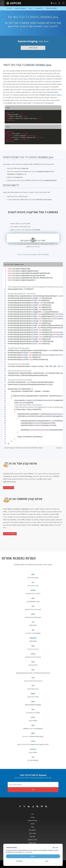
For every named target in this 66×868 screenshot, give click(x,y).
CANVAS (33, 749)
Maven (49, 100)
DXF (33, 670)
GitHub (41, 448)
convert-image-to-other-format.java (15, 448)
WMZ (33, 733)
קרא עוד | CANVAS (10, 534)
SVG (33, 678)
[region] (33, 356)
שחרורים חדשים (33, 820)
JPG (33, 606)
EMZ (33, 725)
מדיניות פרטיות (34, 247)
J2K (33, 630)
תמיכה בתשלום (33, 840)
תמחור (33, 824)
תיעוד (33, 827)
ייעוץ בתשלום (33, 843)
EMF (33, 598)
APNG (33, 654)
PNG (33, 646)
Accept (33, 856)
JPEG (33, 614)
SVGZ (33, 741)
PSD (33, 662)
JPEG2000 (33, 638)
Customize (19, 861)
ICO (33, 757)
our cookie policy (28, 852)
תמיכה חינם (32, 833)
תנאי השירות (13, 244)
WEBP (33, 694)
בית (32, 814)
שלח (33, 790)
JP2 (33, 622)
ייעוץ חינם (32, 836)
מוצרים (33, 817)
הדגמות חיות (32, 830)
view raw (59, 448)
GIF (33, 582)
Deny (47, 861)
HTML (33, 717)
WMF (33, 702)
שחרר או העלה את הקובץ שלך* (33, 240)
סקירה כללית (33, 48)
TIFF (33, 686)
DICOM (33, 590)
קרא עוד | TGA (9, 488)
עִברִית (54, 3)
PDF (33, 710)
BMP (33, 574)
